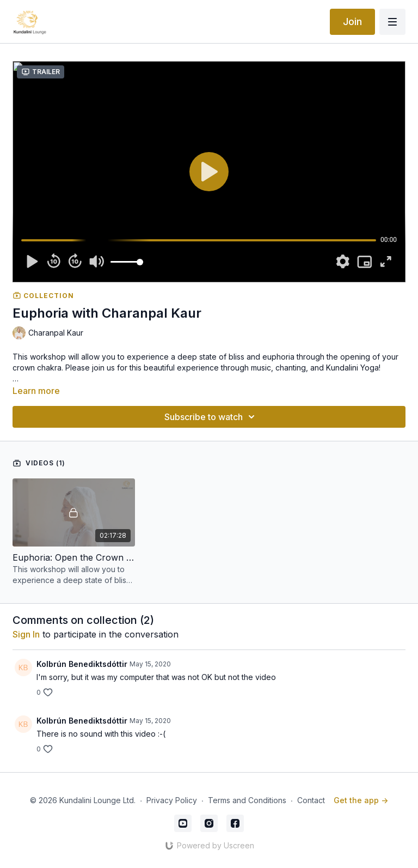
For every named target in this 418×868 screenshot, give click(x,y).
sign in (26, 634)
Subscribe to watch (211, 417)
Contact (311, 800)
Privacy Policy (172, 800)
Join (352, 22)
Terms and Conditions (247, 800)
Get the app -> (361, 800)
